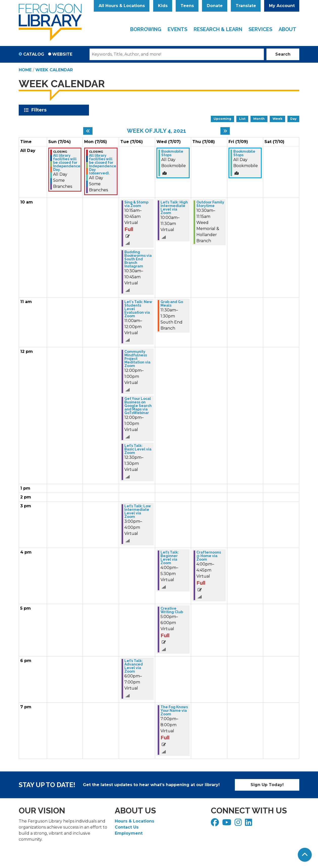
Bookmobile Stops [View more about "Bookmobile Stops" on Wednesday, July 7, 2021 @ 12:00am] (172, 153)
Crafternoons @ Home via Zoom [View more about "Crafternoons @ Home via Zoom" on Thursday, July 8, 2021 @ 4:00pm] (209, 556)
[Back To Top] (305, 855)
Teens (187, 6)
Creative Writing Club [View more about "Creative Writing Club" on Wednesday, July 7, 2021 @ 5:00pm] (172, 610)
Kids (163, 6)
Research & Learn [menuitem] (218, 29)
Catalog (34, 54)
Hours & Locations (134, 821)
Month (259, 119)
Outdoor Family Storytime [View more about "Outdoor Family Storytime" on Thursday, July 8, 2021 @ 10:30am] (210, 204)
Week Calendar (54, 70)
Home (25, 70)
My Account (282, 6)
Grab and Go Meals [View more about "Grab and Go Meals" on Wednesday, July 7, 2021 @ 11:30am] (172, 304)
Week (277, 119)
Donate (215, 6)
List (242, 119)
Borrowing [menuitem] (146, 29)
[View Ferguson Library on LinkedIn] (249, 824)
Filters (40, 110)
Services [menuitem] (260, 29)
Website (62, 54)
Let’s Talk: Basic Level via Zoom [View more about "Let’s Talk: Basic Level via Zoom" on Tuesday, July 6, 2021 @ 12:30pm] (138, 449)
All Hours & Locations (122, 6)
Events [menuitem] (177, 29)
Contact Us (127, 827)
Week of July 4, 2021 (156, 131)
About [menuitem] (287, 29)
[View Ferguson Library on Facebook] (215, 824)
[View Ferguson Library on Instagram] (239, 824)
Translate (246, 6)
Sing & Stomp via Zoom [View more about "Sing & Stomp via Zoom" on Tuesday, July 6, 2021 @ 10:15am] (136, 204)
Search (283, 54)
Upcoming (222, 119)
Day (293, 119)
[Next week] (225, 131)
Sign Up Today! (267, 785)
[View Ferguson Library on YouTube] (227, 824)
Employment (129, 833)
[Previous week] (88, 131)
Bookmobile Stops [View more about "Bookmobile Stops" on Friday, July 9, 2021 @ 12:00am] (244, 153)
